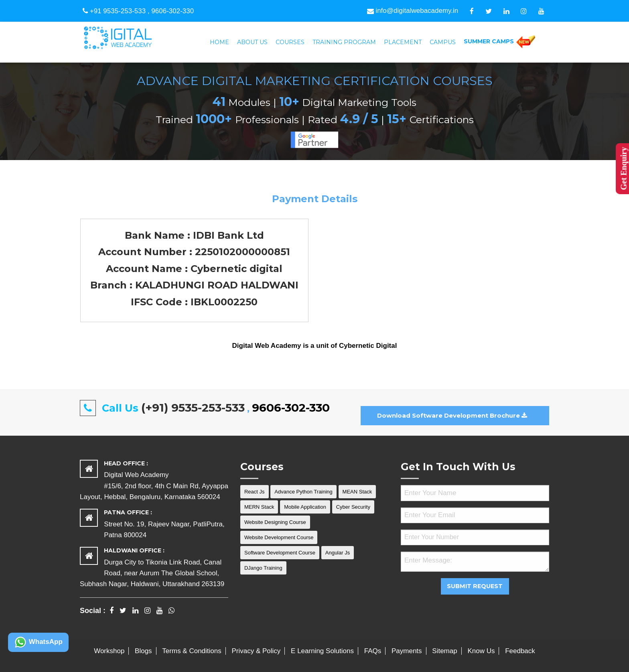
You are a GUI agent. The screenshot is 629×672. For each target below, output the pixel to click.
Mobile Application (305, 507)
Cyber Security (353, 507)
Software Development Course (280, 553)
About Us (252, 42)
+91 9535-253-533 (118, 11)
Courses (290, 42)
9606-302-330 (172, 11)
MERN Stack (259, 507)
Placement (403, 42)
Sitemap (444, 651)
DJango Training (263, 568)
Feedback (520, 651)
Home (219, 42)
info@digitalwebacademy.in (413, 11)
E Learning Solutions (322, 651)
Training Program (344, 42)
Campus (443, 42)
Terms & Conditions (192, 651)
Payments (407, 651)
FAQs (373, 651)
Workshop (109, 651)
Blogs (143, 651)
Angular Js (338, 553)
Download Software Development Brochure (452, 416)
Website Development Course (279, 537)
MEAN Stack (357, 492)
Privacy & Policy (256, 651)
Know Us (481, 651)
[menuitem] (219, 42)
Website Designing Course (275, 522)
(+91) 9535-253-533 (193, 408)
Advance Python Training (303, 492)
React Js (255, 492)
